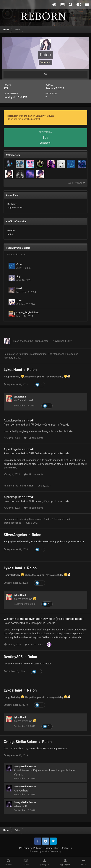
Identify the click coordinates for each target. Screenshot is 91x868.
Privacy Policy (52, 848)
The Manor (54, 354)
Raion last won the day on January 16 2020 (31, 116)
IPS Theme (24, 848)
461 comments (34, 438)
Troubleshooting (38, 354)
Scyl (19, 276)
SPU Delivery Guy (39, 425)
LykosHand (13, 370)
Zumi (19, 300)
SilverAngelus (15, 535)
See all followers (76, 183)
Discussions (71, 354)
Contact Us (67, 848)
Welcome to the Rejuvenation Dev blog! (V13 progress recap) (44, 619)
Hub (32, 486)
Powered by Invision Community (46, 851)
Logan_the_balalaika (28, 312)
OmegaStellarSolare (20, 742)
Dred (19, 288)
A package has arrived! (19, 420)
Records (64, 425)
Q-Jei (19, 264)
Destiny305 (13, 657)
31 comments (34, 644)
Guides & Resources (55, 519)
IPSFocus (37, 848)
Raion (16, 341)
